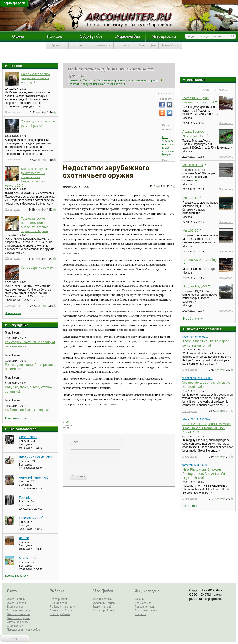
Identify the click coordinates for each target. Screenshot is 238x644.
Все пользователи (17, 576)
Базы (80, 45)
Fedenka (25, 498)
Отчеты (125, 45)
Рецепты (140, 614)
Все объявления (193, 319)
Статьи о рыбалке (61, 610)
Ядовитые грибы (103, 606)
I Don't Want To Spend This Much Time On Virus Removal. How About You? (207, 428)
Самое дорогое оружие (37, 267)
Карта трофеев (147, 45)
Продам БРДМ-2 (195, 286)
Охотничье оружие (19, 618)
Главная (73, 80)
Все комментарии (16, 419)
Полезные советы (146, 610)
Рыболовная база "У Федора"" (28, 410)
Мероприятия (164, 36)
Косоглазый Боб (31, 518)
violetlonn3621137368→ (197, 378)
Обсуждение (12, 112)
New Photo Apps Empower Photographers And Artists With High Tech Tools (205, 474)
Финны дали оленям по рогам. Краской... (38, 123)
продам (223, 90)
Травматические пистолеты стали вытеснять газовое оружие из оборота (35, 225)
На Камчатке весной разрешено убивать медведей (36, 78)
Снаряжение (15, 626)
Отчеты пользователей (204, 329)
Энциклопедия (128, 36)
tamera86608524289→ (197, 465)
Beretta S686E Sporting (200, 260)
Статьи (87, 80)
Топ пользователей (24, 429)
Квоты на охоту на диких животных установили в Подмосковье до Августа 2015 (26, 177)
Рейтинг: (25, 441)
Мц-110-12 (190, 198)
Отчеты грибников (104, 610)
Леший (24, 538)
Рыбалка (54, 36)
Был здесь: (26, 444)
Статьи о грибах (102, 599)
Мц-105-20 (190, 231)
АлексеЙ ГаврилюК (33, 477)
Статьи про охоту (18, 622)
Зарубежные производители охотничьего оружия (128, 80)
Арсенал (57, 45)
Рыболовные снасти (62, 606)
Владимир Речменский (36, 457)
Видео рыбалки (59, 599)
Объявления (102, 45)
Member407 (28, 558)
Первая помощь (145, 606)
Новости (16, 66)
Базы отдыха (143, 603)
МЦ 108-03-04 (193, 165)
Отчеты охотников (18, 614)
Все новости (13, 313)
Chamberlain (28, 437)
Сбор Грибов (91, 36)
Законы (140, 599)
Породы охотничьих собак (23, 629)
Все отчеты (190, 506)
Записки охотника (18, 610)
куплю (206, 90)
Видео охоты (15, 606)
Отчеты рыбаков (60, 614)
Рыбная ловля (58, 603)
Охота (18, 36)
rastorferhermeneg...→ (197, 337)
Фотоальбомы (170, 45)
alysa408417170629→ (196, 419)
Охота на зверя (16, 603)
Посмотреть (226, 123)
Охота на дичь (16, 599)
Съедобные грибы (104, 603)
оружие (68, 425)
